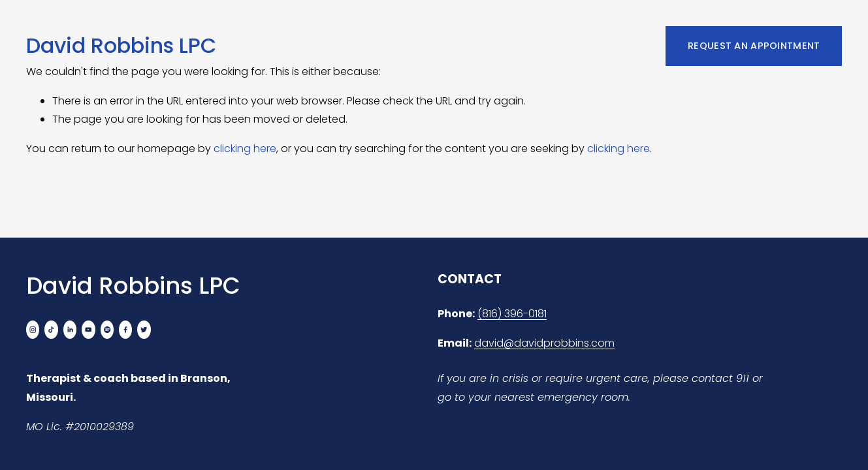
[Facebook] (125, 330)
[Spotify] (107, 330)
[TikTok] (51, 330)
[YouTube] (88, 330)
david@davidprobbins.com (544, 343)
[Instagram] (33, 330)
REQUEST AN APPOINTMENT (754, 46)
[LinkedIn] (70, 330)
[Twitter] (144, 330)
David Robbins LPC (121, 45)
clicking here (245, 149)
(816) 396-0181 (512, 314)
